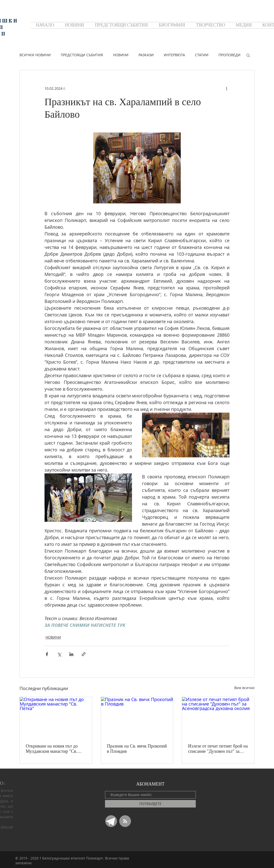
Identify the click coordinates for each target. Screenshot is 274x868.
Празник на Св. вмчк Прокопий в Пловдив (137, 749)
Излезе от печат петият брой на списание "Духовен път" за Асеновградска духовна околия (218, 749)
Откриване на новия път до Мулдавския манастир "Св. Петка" (52, 749)
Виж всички (244, 688)
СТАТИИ (202, 55)
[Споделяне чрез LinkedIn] (71, 654)
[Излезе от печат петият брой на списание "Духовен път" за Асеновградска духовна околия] (218, 717)
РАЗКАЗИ (146, 55)
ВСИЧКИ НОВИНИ (35, 55)
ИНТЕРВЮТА (174, 55)
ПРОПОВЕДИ (229, 55)
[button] (248, 55)
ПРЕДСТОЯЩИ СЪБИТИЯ (82, 55)
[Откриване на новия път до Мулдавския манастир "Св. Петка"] (56, 717)
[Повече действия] (226, 88)
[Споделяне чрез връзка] (84, 654)
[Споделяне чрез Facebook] (47, 654)
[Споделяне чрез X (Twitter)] (59, 654)
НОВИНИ (121, 55)
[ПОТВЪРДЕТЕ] (150, 804)
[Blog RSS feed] (125, 821)
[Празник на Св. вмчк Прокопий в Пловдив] (137, 717)
